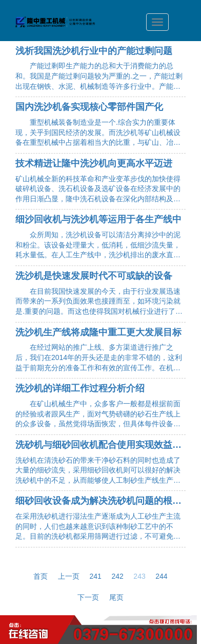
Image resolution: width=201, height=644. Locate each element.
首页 (41, 576)
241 (96, 576)
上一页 (69, 576)
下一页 (88, 597)
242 (117, 576)
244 (161, 576)
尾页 (116, 597)
